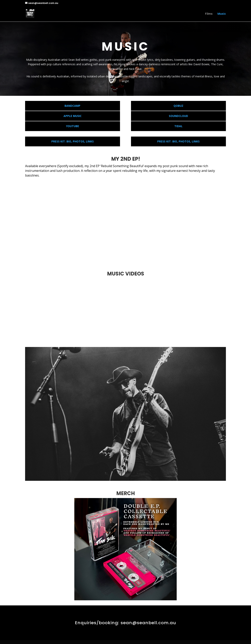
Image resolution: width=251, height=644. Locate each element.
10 (136, 473)
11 (139, 473)
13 (146, 473)
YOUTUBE (73, 126)
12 (142, 473)
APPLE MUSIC (73, 116)
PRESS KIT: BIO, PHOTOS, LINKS (73, 141)
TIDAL (178, 126)
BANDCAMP (72, 106)
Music (222, 14)
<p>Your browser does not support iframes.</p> (125, 222)
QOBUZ (178, 106)
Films (209, 14)
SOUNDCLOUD (178, 116)
